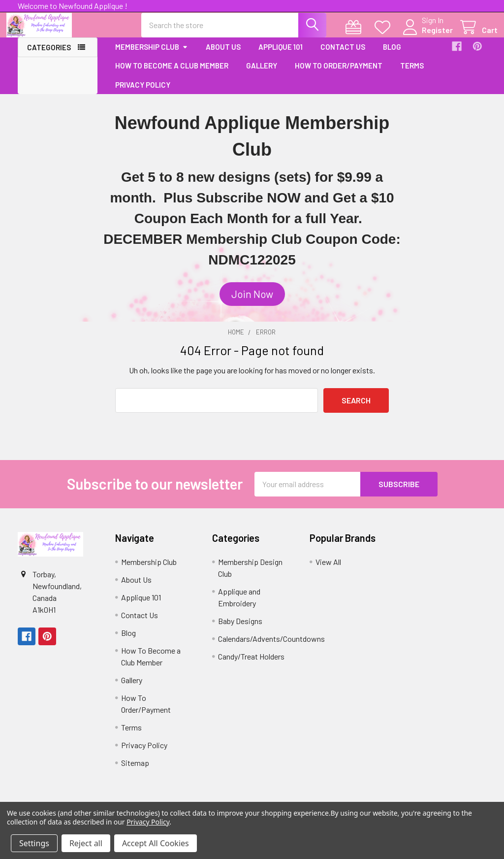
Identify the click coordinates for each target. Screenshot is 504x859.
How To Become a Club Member (172, 74)
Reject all (86, 843)
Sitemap (135, 771)
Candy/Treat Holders (251, 665)
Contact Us (343, 55)
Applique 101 (281, 55)
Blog (392, 55)
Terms (412, 74)
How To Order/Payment (339, 74)
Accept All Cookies (156, 843)
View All (328, 570)
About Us (223, 55)
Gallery (262, 74)
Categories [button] (49, 56)
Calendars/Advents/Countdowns (271, 647)
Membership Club (152, 55)
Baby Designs (240, 629)
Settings (34, 843)
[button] (252, 303)
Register (426, 35)
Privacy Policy (143, 93)
